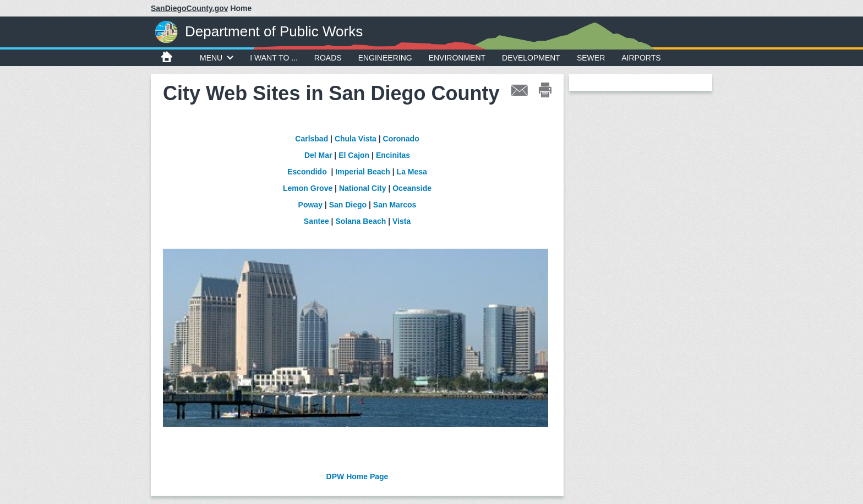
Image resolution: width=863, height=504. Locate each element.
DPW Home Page (357, 476)
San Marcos (395, 205)
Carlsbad (312, 139)
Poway (312, 205)
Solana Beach (361, 221)
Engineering (385, 58)
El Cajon (354, 155)
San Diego (348, 205)
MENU (217, 58)
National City (363, 188)
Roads (328, 58)
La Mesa (412, 172)
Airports (641, 58)
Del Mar (318, 155)
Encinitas (393, 155)
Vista (402, 221)
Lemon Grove (308, 188)
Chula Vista (356, 139)
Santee (316, 221)
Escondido (307, 172)
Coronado (401, 139)
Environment (457, 58)
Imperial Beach (363, 172)
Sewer (591, 58)
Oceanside (412, 188)
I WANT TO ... (274, 58)
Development (531, 58)
